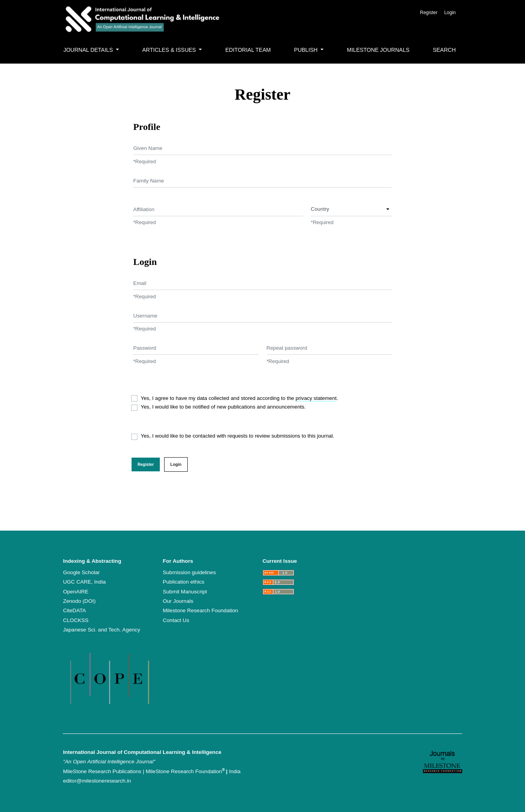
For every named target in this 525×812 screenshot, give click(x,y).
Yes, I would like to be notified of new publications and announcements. (223, 407)
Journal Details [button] (89, 50)
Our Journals (178, 601)
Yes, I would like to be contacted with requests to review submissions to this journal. (237, 436)
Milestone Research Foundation (200, 610)
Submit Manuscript (185, 592)
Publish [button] (307, 50)
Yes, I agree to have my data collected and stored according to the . (239, 398)
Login (450, 13)
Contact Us (176, 620)
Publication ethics (183, 582)
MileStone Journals (378, 50)
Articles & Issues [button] (170, 50)
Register (429, 13)
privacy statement (316, 398)
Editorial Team (248, 50)
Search (444, 50)
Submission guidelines (189, 572)
